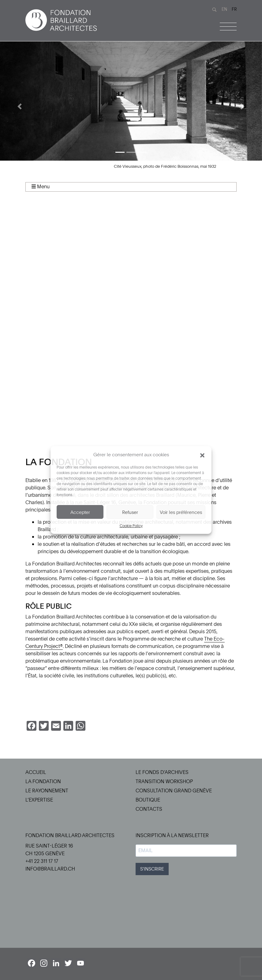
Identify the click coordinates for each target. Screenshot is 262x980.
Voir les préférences (181, 512)
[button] (202, 454)
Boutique (148, 800)
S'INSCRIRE (152, 869)
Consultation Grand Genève (174, 791)
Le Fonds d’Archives (162, 772)
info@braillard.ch (50, 869)
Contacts (149, 809)
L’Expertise (39, 800)
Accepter (80, 512)
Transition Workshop (164, 781)
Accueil (36, 772)
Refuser (130, 512)
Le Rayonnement (47, 791)
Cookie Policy (131, 526)
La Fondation (43, 781)
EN (224, 9)
